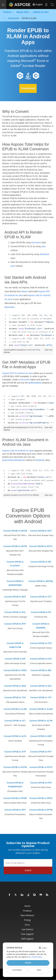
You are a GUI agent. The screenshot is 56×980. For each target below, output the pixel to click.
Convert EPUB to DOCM (15, 531)
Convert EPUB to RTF (15, 624)
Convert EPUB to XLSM (41, 709)
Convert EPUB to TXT (41, 697)
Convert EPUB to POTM (15, 767)
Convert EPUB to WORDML (41, 626)
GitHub (7, 352)
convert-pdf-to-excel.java (15, 350)
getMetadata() (35, 383)
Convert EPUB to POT (41, 752)
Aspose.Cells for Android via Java (18, 451)
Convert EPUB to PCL (15, 612)
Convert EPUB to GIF (41, 562)
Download (28, 88)
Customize (17, 970)
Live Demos (27, 929)
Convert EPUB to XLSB (15, 709)
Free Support (27, 934)
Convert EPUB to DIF (15, 659)
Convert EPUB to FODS (15, 670)
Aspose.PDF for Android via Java (18, 373)
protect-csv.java (11, 495)
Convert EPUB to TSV (15, 697)
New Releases (27, 915)
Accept (28, 963)
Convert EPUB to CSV (41, 643)
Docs (27, 925)
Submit (28, 870)
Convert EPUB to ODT (15, 597)
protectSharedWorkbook (14, 460)
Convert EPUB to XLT (15, 721)
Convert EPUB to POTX (41, 767)
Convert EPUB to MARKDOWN (15, 583)
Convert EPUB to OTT (41, 597)
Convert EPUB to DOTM (15, 546)
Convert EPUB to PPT (15, 810)
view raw (48, 350)
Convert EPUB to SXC (41, 686)
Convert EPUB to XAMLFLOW (15, 645)
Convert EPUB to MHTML (41, 581)
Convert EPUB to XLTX (15, 736)
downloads (9, 307)
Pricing (27, 920)
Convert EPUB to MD (41, 670)
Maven (25, 291)
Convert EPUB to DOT (41, 531)
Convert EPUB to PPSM (15, 798)
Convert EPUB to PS (41, 612)
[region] (28, 330)
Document (36, 242)
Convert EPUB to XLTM (41, 721)
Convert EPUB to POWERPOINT (15, 785)
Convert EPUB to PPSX (41, 798)
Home (27, 906)
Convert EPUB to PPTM (41, 810)
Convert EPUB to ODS (15, 686)
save (43, 246)
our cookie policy (35, 957)
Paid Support (27, 939)
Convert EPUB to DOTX (41, 546)
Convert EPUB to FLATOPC (15, 564)
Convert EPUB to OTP (15, 752)
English (37, 5)
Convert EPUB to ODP (41, 736)
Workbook (44, 254)
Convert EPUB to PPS (41, 783)
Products (27, 911)
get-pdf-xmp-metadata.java (16, 427)
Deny (39, 970)
